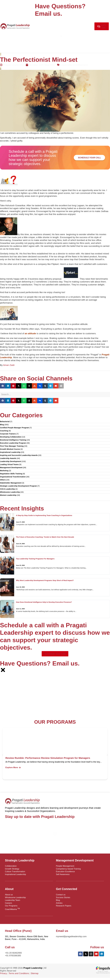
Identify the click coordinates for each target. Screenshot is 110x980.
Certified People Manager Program (15, 428)
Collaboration (11, 866)
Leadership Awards (8, 458)
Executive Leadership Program (13, 443)
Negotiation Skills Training (11, 474)
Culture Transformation (15, 872)
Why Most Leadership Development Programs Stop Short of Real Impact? (45, 580)
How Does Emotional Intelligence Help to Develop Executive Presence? (44, 602)
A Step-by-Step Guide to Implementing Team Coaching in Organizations (44, 515)
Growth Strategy (12, 869)
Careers (8, 903)
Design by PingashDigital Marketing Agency (103, 971)
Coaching (4, 431)
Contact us (61, 895)
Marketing (4, 471)
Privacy (3, 973)
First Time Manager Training (12, 446)
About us (9, 895)
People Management (65, 866)
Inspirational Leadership (10, 452)
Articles (59, 903)
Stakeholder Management (11, 483)
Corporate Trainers (8, 434)
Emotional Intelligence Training (13, 440)
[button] (3, 386)
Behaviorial (5, 421)
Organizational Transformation (13, 477)
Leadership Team (13, 900)
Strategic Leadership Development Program (18, 486)
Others (3, 480)
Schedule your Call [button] (89, 158)
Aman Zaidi (9, 365)
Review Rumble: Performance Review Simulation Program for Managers (48, 758)
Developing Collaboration (11, 437)
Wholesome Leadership (10, 492)
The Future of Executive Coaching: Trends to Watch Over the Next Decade (45, 537)
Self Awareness (63, 874)
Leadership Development (74, 65)
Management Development (11, 467)
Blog (2, 425)
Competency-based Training (68, 869)
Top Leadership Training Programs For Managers (35, 559)
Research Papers (64, 906)
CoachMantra (12, 909)
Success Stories (63, 897)
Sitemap (35, 973)
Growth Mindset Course (10, 449)
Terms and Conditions (19, 973)
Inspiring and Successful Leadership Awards (19, 455)
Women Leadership (8, 495)
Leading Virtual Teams (9, 464)
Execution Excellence (65, 872)
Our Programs (11, 906)
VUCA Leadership (7, 489)
